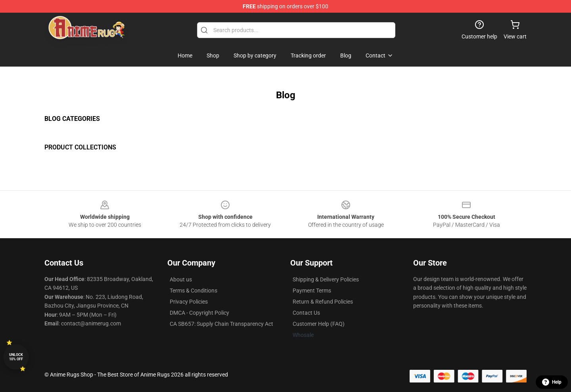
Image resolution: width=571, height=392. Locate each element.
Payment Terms (312, 291)
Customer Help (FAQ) (319, 324)
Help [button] (552, 382)
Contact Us (306, 313)
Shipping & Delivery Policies (326, 279)
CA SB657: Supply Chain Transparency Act (221, 324)
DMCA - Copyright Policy (199, 313)
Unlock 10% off (16, 357)
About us (181, 279)
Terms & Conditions (194, 291)
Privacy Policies (189, 302)
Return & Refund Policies (323, 302)
